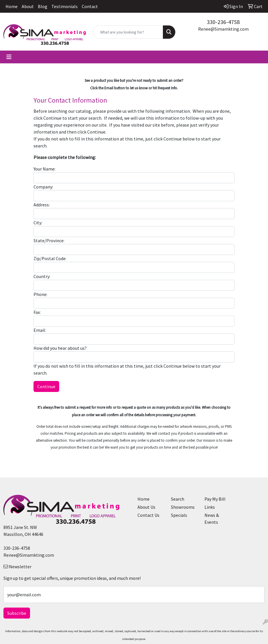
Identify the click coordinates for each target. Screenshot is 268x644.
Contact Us (148, 515)
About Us (146, 507)
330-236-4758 (223, 22)
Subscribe (17, 613)
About (28, 6)
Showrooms (183, 507)
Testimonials (65, 6)
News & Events (212, 519)
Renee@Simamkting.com (223, 29)
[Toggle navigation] (9, 57)
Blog (43, 6)
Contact (90, 6)
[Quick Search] (128, 32)
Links (210, 507)
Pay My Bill (215, 499)
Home (12, 6)
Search (178, 499)
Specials (179, 515)
